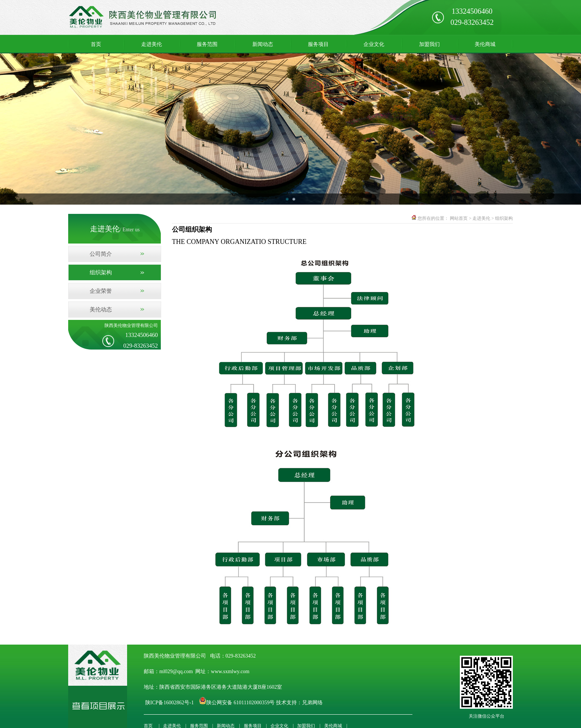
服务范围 (207, 44)
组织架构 (101, 272)
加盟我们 (429, 44)
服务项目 (318, 44)
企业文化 (374, 44)
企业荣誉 (101, 291)
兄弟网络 (313, 703)
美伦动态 (101, 310)
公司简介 (101, 254)
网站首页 (459, 218)
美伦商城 (485, 44)
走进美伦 (152, 44)
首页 (96, 44)
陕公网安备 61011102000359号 (240, 703)
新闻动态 (263, 44)
